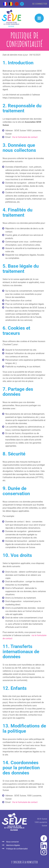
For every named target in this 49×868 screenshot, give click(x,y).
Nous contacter (13, 842)
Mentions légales (13, 845)
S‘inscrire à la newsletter (24, 862)
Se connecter (40, 4)
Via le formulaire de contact (25, 137)
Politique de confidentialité (17, 849)
